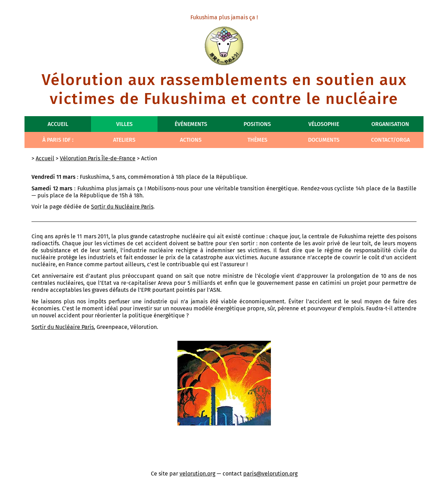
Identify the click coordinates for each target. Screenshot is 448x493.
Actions (191, 140)
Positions (257, 124)
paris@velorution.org (270, 474)
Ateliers (124, 140)
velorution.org (197, 474)
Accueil (58, 124)
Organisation (390, 124)
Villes (124, 124)
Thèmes (257, 140)
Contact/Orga (390, 140)
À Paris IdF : (58, 140)
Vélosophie (324, 124)
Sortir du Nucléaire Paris (122, 207)
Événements (191, 124)
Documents (324, 140)
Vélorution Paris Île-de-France (98, 158)
